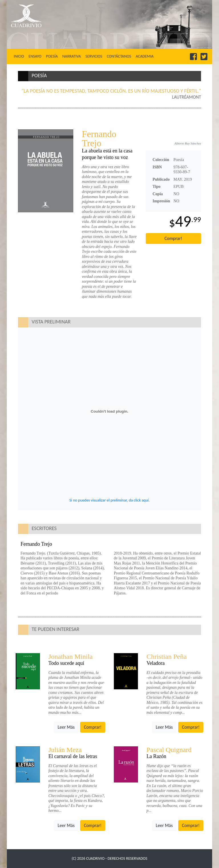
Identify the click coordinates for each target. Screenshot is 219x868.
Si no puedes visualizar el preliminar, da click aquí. (109, 500)
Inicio (20, 56)
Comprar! (173, 238)
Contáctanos (119, 56)
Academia (145, 56)
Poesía (52, 56)
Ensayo (35, 56)
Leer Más (66, 727)
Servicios (94, 56)
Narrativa (72, 56)
